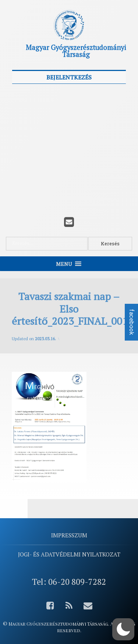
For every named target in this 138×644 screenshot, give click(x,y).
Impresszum (69, 535)
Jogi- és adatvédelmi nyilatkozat (69, 554)
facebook (132, 322)
